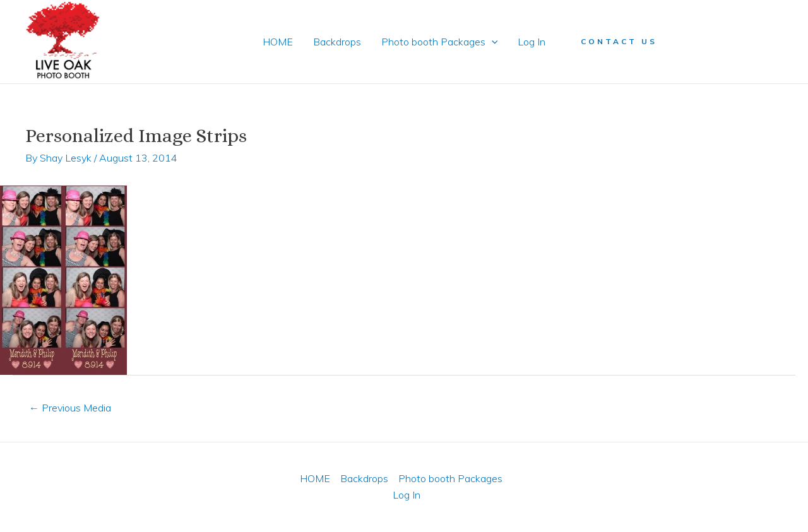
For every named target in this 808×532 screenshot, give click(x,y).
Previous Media (70, 408)
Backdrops (337, 42)
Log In (532, 42)
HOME (278, 42)
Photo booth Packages (440, 42)
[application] (492, 42)
